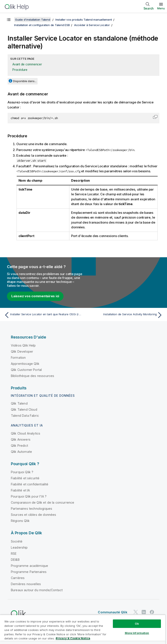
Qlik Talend (19, 403)
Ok (137, 624)
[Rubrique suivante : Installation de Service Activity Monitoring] (124, 315)
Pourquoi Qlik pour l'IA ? (29, 496)
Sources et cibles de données (33, 515)
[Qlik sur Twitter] (136, 612)
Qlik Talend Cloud (24, 409)
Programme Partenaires (29, 572)
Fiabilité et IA (20, 490)
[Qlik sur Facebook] (152, 612)
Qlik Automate (21, 452)
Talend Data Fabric (25, 416)
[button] (155, 117)
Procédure (20, 70)
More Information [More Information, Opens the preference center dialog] (137, 633)
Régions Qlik (20, 521)
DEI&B (15, 560)
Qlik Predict (19, 446)
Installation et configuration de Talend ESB (42, 25)
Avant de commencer (27, 64)
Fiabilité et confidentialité (30, 484)
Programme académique (29, 566)
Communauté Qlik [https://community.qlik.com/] (113, 612)
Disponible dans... (25, 81)
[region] (83, 629)
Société (17, 541)
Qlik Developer (22, 351)
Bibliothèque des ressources (33, 376)
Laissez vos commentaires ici (35, 296)
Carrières (18, 578)
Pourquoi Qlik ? (22, 472)
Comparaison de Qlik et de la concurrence (43, 502)
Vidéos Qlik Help (23, 345)
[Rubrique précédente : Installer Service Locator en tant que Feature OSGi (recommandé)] (43, 315)
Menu (161, 8)
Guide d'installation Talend (33, 20)
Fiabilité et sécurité (25, 478)
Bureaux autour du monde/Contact (37, 590)
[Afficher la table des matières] (9, 20)
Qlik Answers (21, 439)
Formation (18, 358)
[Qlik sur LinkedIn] (144, 612)
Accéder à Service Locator (92, 25)
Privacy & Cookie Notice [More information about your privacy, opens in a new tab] (73, 638)
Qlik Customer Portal (26, 370)
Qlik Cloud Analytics (26, 433)
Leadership (19, 547)
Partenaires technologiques (32, 509)
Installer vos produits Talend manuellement (84, 20)
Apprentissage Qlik (25, 364)
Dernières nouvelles (26, 584)
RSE (14, 554)
